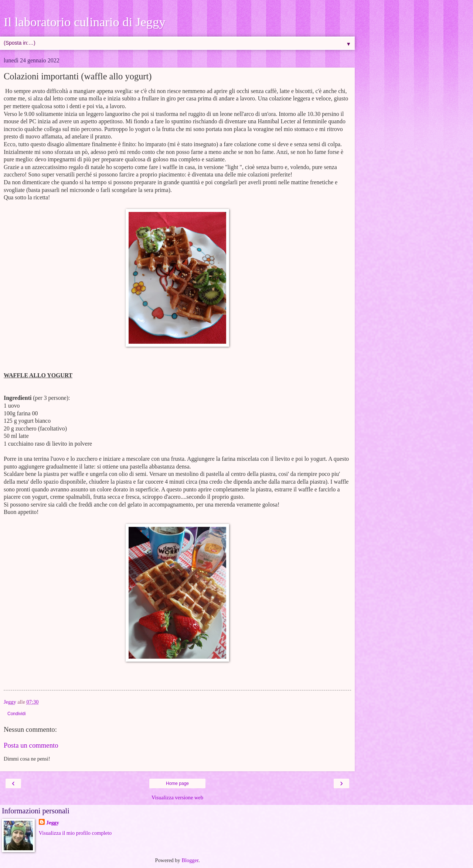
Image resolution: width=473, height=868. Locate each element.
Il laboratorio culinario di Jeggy (84, 22)
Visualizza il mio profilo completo (75, 833)
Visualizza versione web (177, 797)
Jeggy (53, 823)
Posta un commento (31, 745)
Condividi (16, 714)
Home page (177, 783)
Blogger (190, 860)
